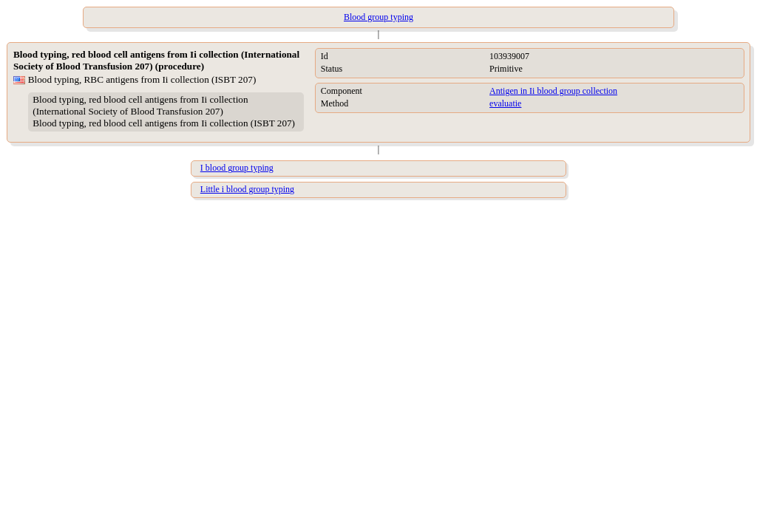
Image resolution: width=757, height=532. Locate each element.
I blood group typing (237, 168)
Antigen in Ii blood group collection (553, 91)
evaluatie (505, 103)
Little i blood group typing (247, 189)
